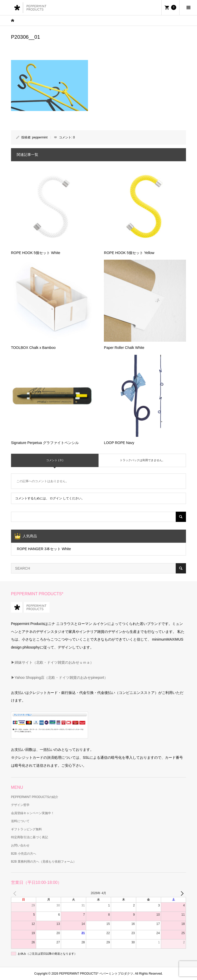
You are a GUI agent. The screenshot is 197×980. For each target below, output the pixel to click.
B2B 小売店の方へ (24, 854)
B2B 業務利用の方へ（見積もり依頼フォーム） (44, 862)
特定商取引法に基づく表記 (29, 837)
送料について (20, 821)
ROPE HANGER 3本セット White (44, 549)
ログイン (56, 498)
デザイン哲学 (20, 805)
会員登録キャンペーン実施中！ (33, 813)
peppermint (40, 137)
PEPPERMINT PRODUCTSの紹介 (35, 797)
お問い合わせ (20, 845)
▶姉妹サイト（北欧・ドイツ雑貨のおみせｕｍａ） (52, 662)
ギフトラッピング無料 (26, 829)
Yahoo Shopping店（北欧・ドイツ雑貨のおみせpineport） (61, 678)
